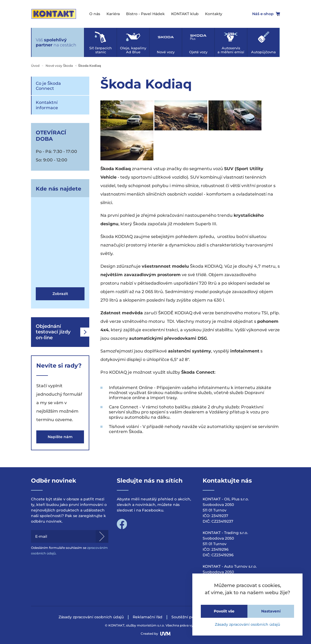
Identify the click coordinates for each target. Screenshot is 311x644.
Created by (155, 634)
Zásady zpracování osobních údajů (247, 624)
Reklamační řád (148, 617)
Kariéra (113, 14)
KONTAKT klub (185, 14)
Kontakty (214, 14)
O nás (95, 14)
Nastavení (271, 611)
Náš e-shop (266, 14)
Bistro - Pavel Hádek (145, 14)
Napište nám (60, 437)
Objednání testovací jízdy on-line (63, 332)
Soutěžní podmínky (190, 617)
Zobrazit (60, 294)
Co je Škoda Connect (48, 86)
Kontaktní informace (47, 105)
